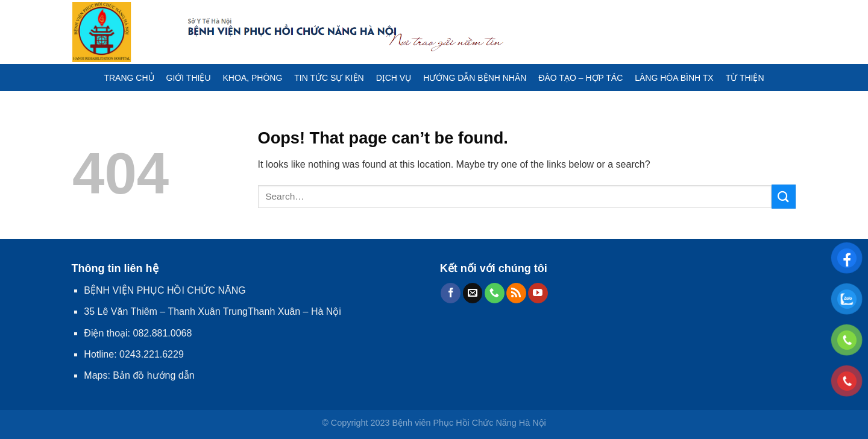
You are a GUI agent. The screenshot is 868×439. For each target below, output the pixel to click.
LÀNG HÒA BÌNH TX (674, 78)
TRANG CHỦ (129, 78)
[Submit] (784, 196)
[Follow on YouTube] (538, 293)
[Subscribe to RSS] (516, 293)
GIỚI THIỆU (189, 78)
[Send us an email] (473, 293)
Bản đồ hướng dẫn (153, 375)
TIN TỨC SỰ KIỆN (329, 78)
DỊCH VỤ (394, 78)
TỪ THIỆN (745, 78)
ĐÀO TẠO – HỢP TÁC (580, 78)
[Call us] (495, 293)
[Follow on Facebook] (451, 293)
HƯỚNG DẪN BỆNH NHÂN (475, 78)
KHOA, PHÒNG (253, 78)
